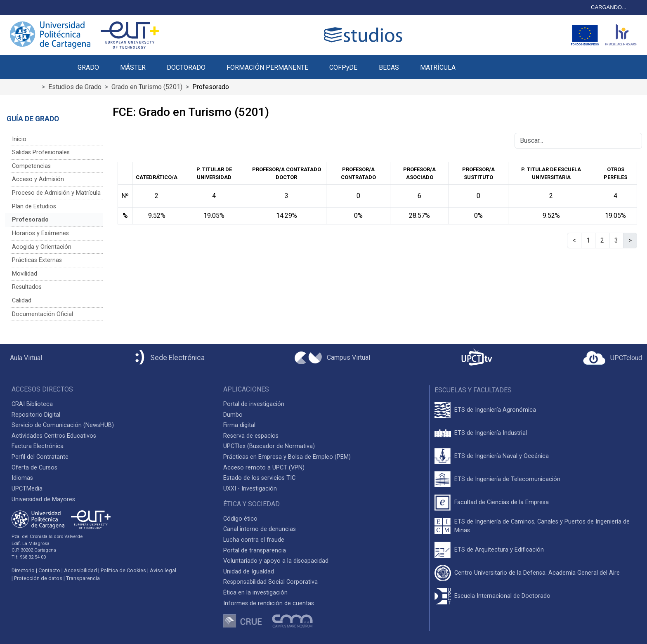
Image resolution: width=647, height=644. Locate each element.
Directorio (23, 570)
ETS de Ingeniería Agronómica (495, 410)
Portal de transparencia (255, 551)
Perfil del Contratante (40, 457)
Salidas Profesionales (41, 152)
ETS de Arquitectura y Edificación (499, 550)
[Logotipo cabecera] (365, 35)
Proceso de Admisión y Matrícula (56, 193)
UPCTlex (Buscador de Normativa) (269, 446)
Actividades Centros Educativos (54, 436)
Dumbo (233, 415)
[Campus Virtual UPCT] (332, 358)
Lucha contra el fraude (254, 540)
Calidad (22, 301)
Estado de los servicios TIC (259, 478)
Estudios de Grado (75, 87)
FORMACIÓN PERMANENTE (267, 67)
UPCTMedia (27, 489)
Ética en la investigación (255, 593)
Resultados (27, 287)
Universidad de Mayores (43, 499)
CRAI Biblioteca (32, 404)
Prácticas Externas (37, 260)
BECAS (389, 67)
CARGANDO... (609, 7)
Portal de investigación (254, 404)
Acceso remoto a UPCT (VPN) (264, 468)
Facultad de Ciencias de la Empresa (502, 502)
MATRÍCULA (438, 67)
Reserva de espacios (251, 436)
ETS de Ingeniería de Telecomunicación (507, 479)
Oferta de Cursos (34, 468)
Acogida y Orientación (42, 247)
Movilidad (25, 274)
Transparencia (83, 578)
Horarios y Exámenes (40, 233)
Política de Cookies (123, 570)
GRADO (88, 67)
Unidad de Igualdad (249, 572)
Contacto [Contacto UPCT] (49, 570)
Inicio (19, 139)
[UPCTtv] (477, 358)
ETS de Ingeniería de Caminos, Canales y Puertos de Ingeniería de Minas (542, 526)
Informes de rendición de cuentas (269, 603)
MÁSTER (133, 67)
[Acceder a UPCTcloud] (613, 358)
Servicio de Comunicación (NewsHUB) (63, 425)
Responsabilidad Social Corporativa (270, 582)
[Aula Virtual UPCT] (24, 358)
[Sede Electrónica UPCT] (168, 358)
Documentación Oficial (43, 314)
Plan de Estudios (34, 206)
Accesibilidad (80, 570)
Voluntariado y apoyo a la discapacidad (276, 561)
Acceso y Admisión (38, 179)
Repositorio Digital (36, 415)
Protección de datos (38, 578)
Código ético (240, 519)
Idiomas (22, 478)
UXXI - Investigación (250, 489)
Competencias (31, 166)
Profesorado (30, 220)
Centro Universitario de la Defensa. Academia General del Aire (537, 573)
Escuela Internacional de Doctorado (502, 596)
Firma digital (239, 425)
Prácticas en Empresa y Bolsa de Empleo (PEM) (287, 457)
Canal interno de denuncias (260, 529)
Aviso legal (163, 570)
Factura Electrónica (38, 446)
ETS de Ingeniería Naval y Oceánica (502, 456)
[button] (476, 63)
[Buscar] (578, 141)
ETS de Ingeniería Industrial (491, 433)
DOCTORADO (186, 67)
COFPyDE (343, 67)
